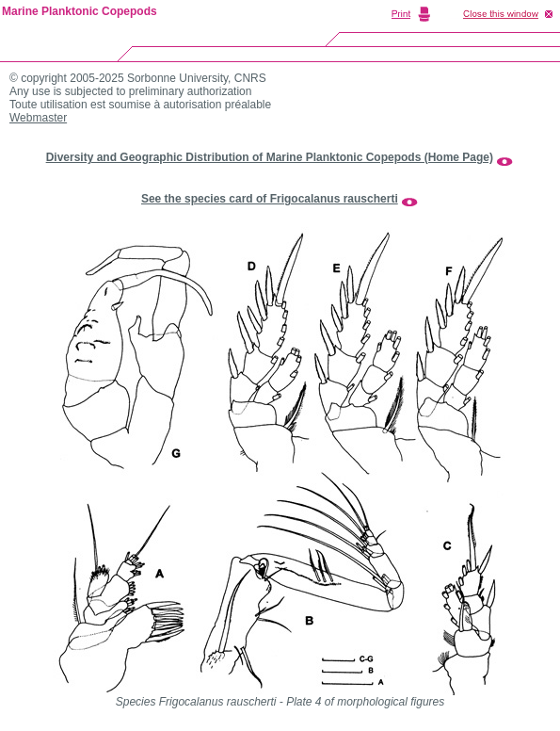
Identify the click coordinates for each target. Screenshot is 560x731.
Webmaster (38, 118)
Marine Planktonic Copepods (80, 11)
